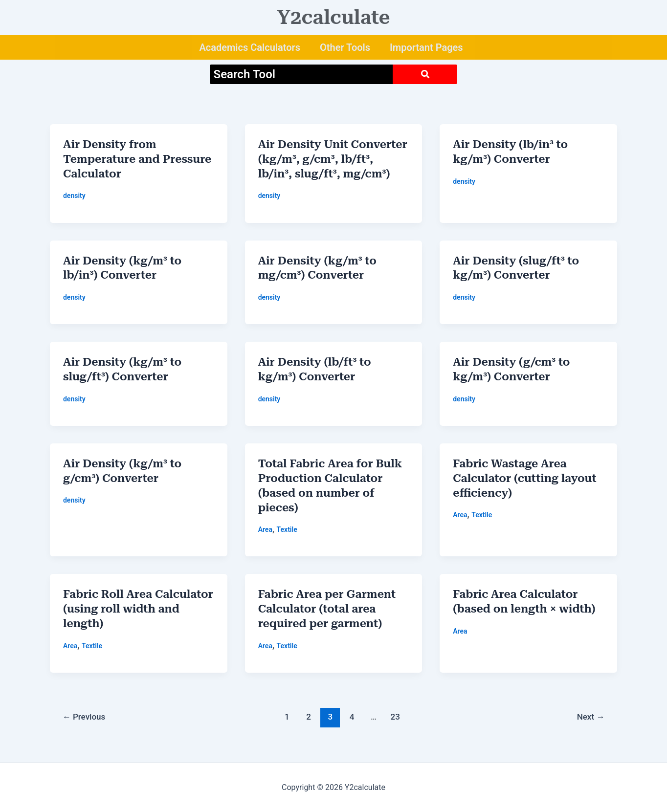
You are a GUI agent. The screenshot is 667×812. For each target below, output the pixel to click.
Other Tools (345, 47)
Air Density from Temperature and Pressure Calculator (137, 159)
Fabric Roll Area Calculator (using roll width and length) (138, 609)
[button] (252, 47)
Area (265, 529)
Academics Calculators (250, 47)
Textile (287, 529)
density (74, 196)
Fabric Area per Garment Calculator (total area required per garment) (327, 609)
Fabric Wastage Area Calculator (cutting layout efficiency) (524, 478)
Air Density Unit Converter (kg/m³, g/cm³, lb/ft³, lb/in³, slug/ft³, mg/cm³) (333, 159)
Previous (84, 717)
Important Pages (426, 47)
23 (395, 717)
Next (591, 717)
